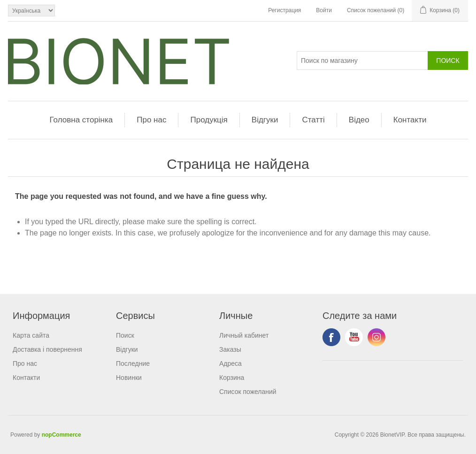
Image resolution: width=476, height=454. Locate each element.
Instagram (376, 337)
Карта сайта (31, 335)
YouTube (354, 337)
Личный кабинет (244, 335)
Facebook (331, 337)
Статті (313, 120)
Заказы (230, 349)
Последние (133, 363)
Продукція (209, 120)
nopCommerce (61, 435)
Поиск (125, 335)
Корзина (232, 378)
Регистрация (284, 10)
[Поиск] (362, 61)
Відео (359, 120)
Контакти (410, 120)
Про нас (151, 120)
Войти (324, 10)
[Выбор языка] (31, 11)
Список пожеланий (248, 392)
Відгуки (265, 120)
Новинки (129, 378)
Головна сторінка (81, 120)
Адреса (230, 363)
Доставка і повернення (47, 349)
